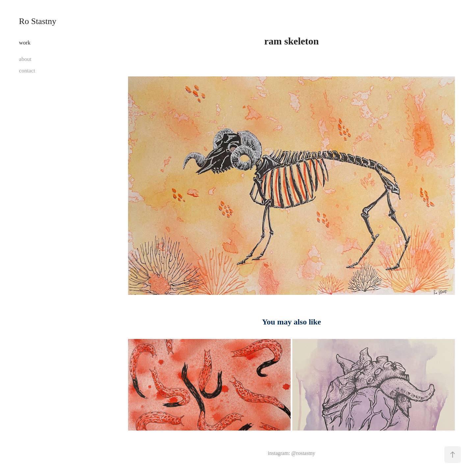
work (25, 43)
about (25, 59)
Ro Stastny (38, 21)
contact (27, 71)
